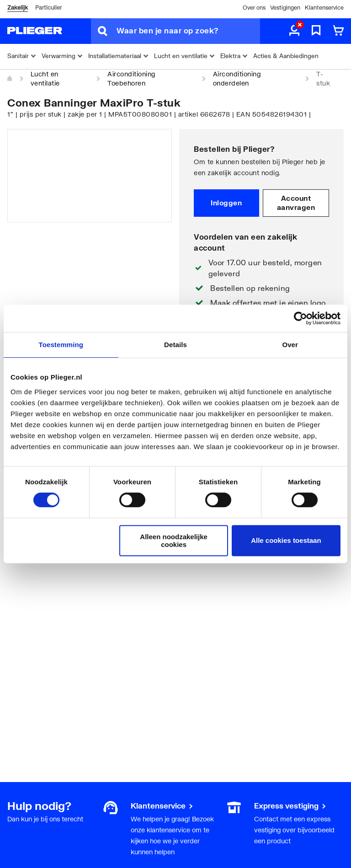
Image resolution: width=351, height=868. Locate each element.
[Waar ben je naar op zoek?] (188, 31)
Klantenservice (324, 8)
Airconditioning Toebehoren (131, 78)
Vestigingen (285, 8)
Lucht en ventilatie (45, 78)
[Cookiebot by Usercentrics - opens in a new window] (300, 318)
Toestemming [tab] (61, 345)
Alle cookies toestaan (286, 540)
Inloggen (226, 203)
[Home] (10, 79)
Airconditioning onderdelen (237, 78)
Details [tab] (175, 345)
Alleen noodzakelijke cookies (174, 541)
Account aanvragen (296, 203)
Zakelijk (18, 8)
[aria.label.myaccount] (294, 31)
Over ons (254, 8)
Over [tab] (290, 345)
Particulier (48, 8)
